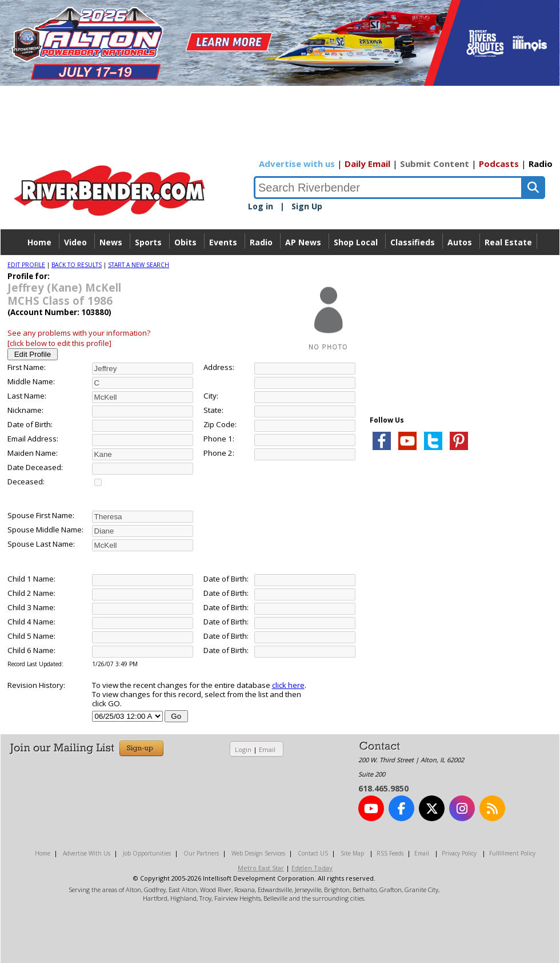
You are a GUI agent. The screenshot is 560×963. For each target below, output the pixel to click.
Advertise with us (297, 164)
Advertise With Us (87, 853)
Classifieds (413, 242)
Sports (148, 242)
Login (243, 749)
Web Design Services (258, 853)
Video (75, 242)
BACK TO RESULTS (77, 265)
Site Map (352, 853)
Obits (185, 242)
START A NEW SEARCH (139, 265)
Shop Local (356, 242)
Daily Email (367, 164)
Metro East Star (261, 868)
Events (223, 242)
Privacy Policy (459, 853)
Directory (280, 268)
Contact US (313, 853)
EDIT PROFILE (26, 265)
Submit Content (435, 164)
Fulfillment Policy (512, 853)
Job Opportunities (147, 853)
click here (288, 685)
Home (39, 242)
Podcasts (499, 164)
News (111, 242)
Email (267, 749)
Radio (541, 164)
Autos (460, 242)
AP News (303, 242)
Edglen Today (312, 868)
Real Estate (508, 242)
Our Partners (201, 853)
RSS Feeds (390, 853)
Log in (261, 206)
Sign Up (307, 206)
